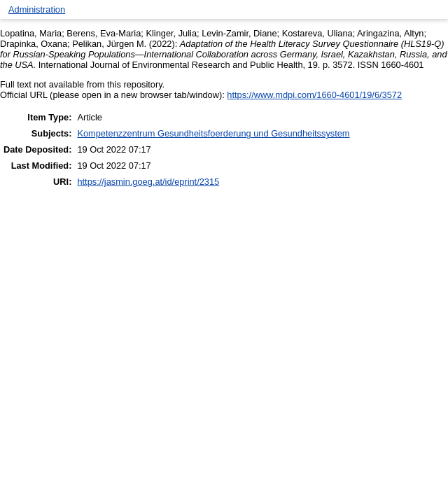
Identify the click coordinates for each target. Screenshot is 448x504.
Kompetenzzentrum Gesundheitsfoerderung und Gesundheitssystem (213, 133)
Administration (37, 9)
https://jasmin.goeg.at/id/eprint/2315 (148, 182)
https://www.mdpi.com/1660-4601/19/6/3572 (314, 95)
